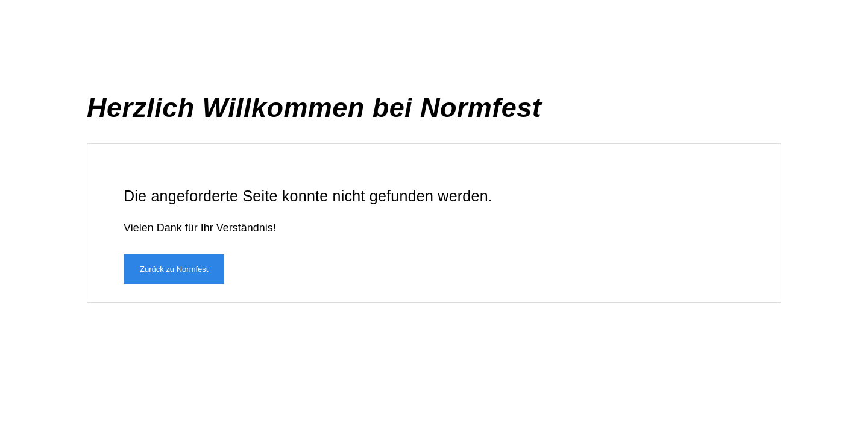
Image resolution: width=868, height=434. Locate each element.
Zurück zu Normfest (174, 269)
